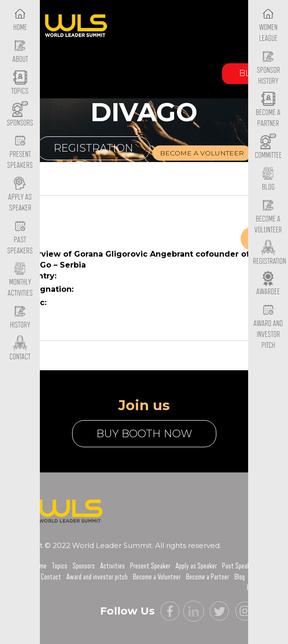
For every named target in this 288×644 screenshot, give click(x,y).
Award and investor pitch (97, 577)
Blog (240, 577)
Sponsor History (268, 68)
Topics (60, 566)
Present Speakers (20, 153)
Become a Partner (268, 111)
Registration (93, 148)
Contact (51, 577)
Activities (112, 566)
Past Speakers (20, 238)
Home (40, 566)
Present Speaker (150, 566)
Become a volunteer (202, 153)
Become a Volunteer (268, 217)
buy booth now (144, 434)
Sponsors (84, 566)
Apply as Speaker (20, 195)
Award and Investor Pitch (268, 327)
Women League (268, 25)
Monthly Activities (20, 280)
